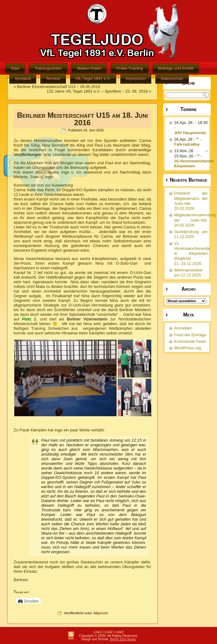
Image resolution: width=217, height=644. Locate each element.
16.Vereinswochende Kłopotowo (194, 163)
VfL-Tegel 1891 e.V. (93, 79)
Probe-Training (130, 68)
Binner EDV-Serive (123, 639)
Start (15, 68)
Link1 (98, 632)
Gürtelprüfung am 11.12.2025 (191, 234)
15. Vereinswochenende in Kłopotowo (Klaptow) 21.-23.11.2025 (192, 254)
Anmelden (183, 328)
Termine (53, 79)
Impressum (136, 79)
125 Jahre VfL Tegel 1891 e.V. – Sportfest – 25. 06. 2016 (97, 91)
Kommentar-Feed (190, 341)
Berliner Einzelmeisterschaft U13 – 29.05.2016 (59, 87)
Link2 (108, 632)
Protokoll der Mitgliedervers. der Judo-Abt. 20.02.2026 (191, 201)
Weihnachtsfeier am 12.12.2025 (189, 273)
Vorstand (23, 79)
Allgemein (100, 613)
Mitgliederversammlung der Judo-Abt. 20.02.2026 (195, 220)
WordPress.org (188, 348)
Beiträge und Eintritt (176, 68)
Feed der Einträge (190, 335)
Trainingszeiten (48, 68)
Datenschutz (172, 79)
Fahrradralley (187, 144)
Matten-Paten (89, 68)
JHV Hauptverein (190, 133)
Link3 (119, 632)
